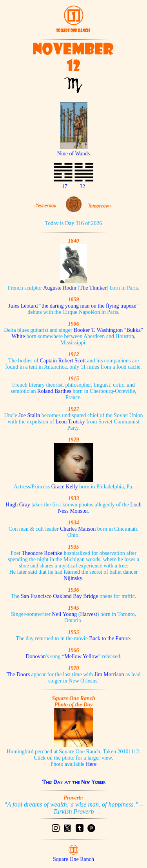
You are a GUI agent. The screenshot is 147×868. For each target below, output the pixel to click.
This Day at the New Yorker (74, 782)
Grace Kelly (65, 487)
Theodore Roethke (42, 553)
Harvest (89, 614)
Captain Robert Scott (63, 361)
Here (91, 764)
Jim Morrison (109, 674)
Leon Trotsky (70, 422)
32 (82, 186)
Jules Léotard (23, 306)
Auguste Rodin (60, 288)
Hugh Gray (18, 505)
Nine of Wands (73, 150)
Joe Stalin (29, 415)
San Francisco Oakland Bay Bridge (60, 596)
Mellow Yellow (81, 656)
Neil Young (64, 614)
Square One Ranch (73, 859)
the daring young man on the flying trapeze (89, 306)
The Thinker (93, 288)
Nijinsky (73, 578)
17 (65, 186)
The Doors (18, 674)
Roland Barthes (54, 391)
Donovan (35, 656)
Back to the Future (109, 638)
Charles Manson (78, 529)
